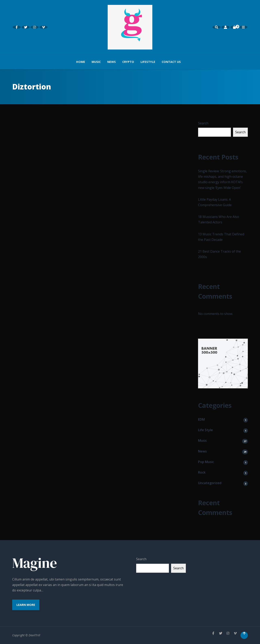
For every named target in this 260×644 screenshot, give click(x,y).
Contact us (171, 62)
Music (96, 62)
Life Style (205, 430)
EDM (201, 419)
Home (81, 62)
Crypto (128, 62)
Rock (202, 472)
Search (203, 123)
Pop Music (206, 462)
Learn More (26, 605)
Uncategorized (210, 483)
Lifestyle (148, 62)
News (112, 62)
